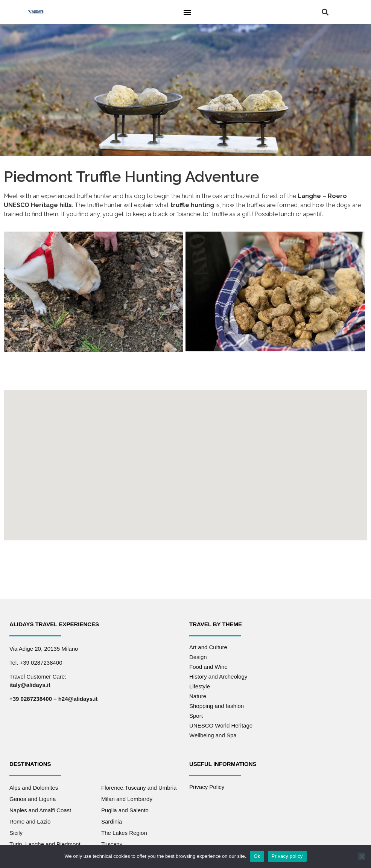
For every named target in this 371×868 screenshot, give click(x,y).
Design (198, 657)
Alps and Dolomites (34, 787)
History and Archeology (218, 676)
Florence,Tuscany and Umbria (139, 787)
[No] (362, 856)
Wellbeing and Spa (213, 735)
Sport (196, 715)
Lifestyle (200, 686)
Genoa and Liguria (33, 799)
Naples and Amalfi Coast (40, 810)
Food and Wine (208, 666)
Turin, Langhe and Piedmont (45, 844)
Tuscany (112, 844)
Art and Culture (208, 647)
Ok (257, 856)
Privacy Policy (207, 786)
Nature (198, 696)
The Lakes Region (124, 832)
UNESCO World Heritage (221, 725)
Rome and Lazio (30, 821)
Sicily (16, 832)
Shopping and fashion (217, 706)
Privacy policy (287, 856)
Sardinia (112, 821)
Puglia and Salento (125, 810)
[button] (187, 12)
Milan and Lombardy (127, 799)
